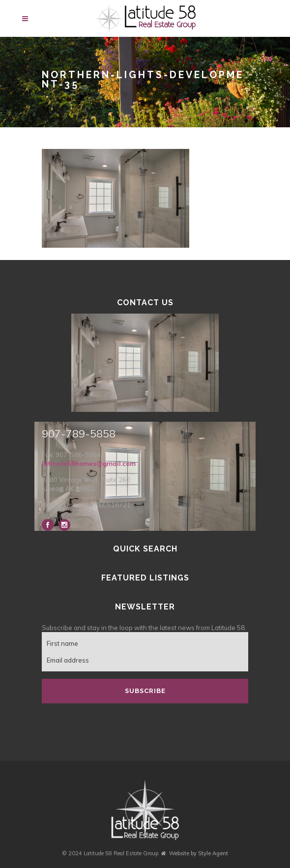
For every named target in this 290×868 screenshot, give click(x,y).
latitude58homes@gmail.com (89, 463)
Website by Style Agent (199, 853)
